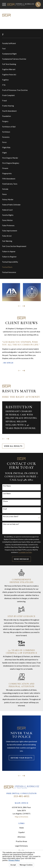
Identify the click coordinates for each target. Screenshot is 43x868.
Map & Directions (21, 817)
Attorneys (21, 837)
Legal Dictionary (21, 846)
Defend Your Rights (21, 758)
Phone (5, 501)
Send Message (21, 559)
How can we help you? (11, 524)
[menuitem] (21, 43)
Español (21, 832)
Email (5, 509)
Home (21, 828)
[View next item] (24, 306)
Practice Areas (21, 841)
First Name (7, 486)
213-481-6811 (22, 796)
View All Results (13, 446)
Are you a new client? (11, 517)
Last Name (7, 494)
